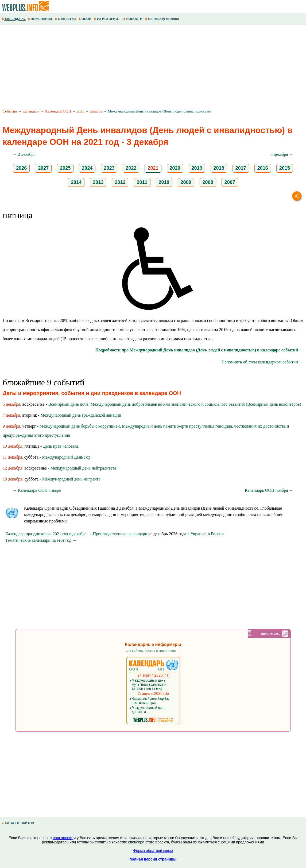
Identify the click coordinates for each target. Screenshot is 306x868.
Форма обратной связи (153, 851)
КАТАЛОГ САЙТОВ (18, 823)
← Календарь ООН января (37, 490)
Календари (31, 111)
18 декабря (12, 479)
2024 (87, 168)
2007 (230, 182)
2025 (65, 168)
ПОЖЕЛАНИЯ (40, 19)
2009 (186, 182)
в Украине (197, 534)
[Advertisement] (153, 68)
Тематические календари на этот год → (41, 540)
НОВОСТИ (133, 19)
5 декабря (11, 404)
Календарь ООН (58, 111)
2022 (131, 168)
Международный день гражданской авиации (81, 415)
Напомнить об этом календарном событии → (262, 362)
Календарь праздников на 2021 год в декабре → (49, 534)
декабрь (96, 111)
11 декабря (12, 457)
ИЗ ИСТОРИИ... (108, 19)
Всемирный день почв (68, 404)
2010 (164, 182)
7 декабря (11, 415)
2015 (285, 168)
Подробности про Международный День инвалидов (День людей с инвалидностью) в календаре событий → (199, 350)
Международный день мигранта (71, 479)
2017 (241, 168)
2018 (219, 168)
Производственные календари (120, 534)
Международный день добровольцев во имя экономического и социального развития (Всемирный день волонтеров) (196, 404)
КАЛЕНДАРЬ (14, 19)
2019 (197, 168)
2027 (43, 168)
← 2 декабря (24, 154)
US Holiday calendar (163, 19)
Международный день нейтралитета (83, 468)
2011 (142, 182)
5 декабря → (282, 154)
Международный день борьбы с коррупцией (80, 426)
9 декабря (11, 426)
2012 (120, 182)
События (10, 111)
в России (216, 534)
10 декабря (12, 446)
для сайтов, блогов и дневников (153, 651)
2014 (76, 182)
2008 (208, 182)
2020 (175, 168)
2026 (21, 168)
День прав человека (61, 446)
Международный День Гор (66, 457)
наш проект (63, 838)
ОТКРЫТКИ (66, 19)
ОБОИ (85, 19)
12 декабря (12, 468)
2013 (98, 182)
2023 (109, 168)
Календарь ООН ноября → (269, 490)
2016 (263, 168)
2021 (80, 111)
